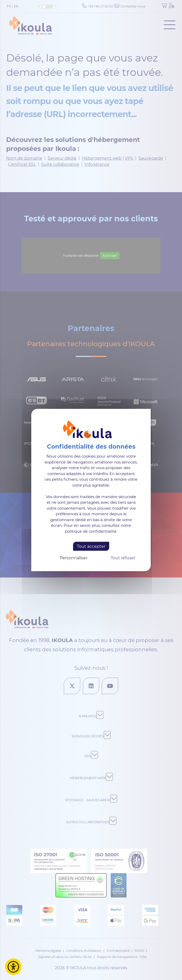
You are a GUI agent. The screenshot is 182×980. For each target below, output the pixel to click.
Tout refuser (123, 558)
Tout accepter (91, 546)
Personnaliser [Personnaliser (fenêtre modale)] (74, 558)
